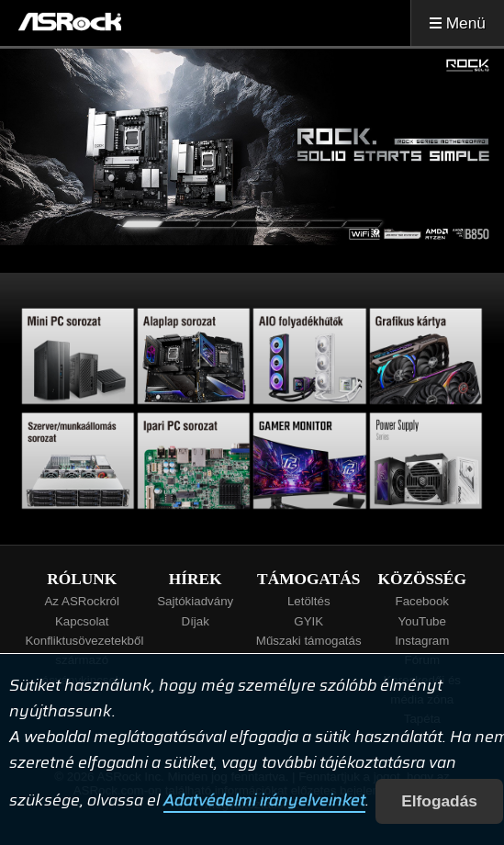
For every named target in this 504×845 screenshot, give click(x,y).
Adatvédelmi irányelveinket (264, 801)
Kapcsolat (82, 621)
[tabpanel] (252, 147)
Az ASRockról (81, 601)
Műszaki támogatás (309, 641)
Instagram (422, 641)
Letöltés (309, 601)
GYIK (308, 621)
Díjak (196, 621)
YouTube (422, 621)
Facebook (422, 601)
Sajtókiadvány (195, 601)
